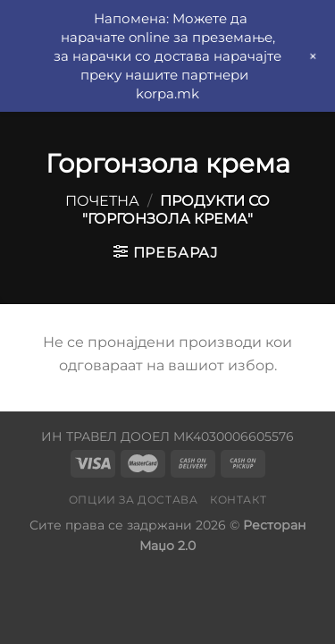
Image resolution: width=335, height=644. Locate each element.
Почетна (102, 201)
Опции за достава (134, 500)
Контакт (238, 500)
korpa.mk (167, 93)
